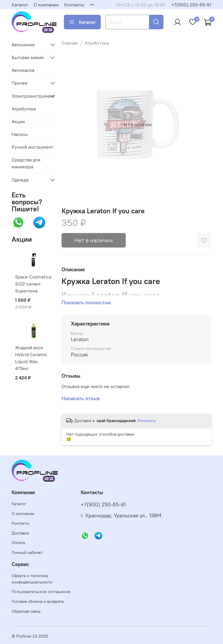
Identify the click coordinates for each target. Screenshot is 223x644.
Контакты (74, 5)
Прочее (20, 83)
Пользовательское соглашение (41, 592)
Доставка (20, 533)
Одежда (20, 180)
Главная (70, 43)
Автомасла (23, 70)
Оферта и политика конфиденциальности (32, 579)
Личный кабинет (27, 552)
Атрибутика (97, 43)
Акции (18, 121)
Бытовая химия (28, 57)
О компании (46, 5)
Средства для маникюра (26, 163)
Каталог (20, 5)
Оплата (18, 543)
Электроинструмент (29, 96)
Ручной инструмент (32, 147)
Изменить (147, 421)
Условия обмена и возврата (38, 601)
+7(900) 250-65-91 (191, 5)
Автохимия (23, 45)
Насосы (20, 134)
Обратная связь (26, 611)
